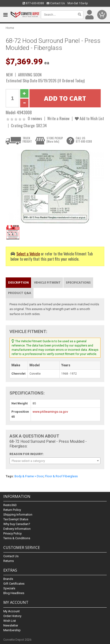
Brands (8, 579)
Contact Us (56, 3)
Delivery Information (17, 529)
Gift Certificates (14, 584)
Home (10, 28)
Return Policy (12, 510)
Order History (12, 616)
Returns (9, 561)
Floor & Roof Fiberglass (61, 476)
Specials (9, 588)
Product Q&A (20, 293)
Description (18, 282)
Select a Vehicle (28, 254)
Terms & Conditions (17, 538)
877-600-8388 (33, 3)
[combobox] (55, 461)
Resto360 (10, 505)
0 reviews (35, 118)
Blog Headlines (14, 593)
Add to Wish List (89, 118)
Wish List (10, 621)
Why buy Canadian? (17, 524)
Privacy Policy (12, 533)
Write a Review (58, 118)
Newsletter (11, 625)
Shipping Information (18, 515)
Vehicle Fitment (47, 282)
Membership (12, 630)
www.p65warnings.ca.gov (50, 412)
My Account (12, 611)
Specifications (78, 282)
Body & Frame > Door (29, 476)
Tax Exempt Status (16, 519)
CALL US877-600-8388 (84, 140)
